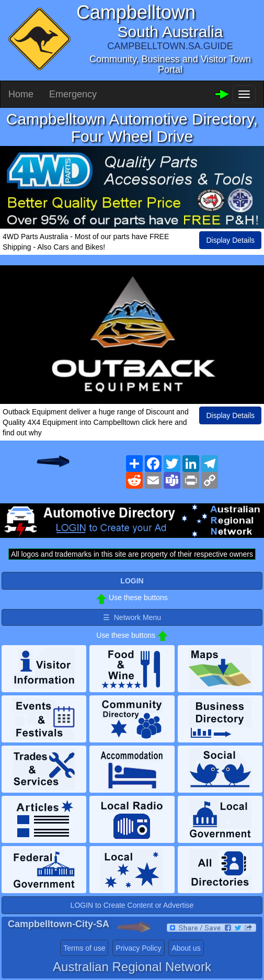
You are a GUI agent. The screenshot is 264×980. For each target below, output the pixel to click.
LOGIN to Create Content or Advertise (132, 905)
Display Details (230, 240)
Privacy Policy (138, 948)
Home (21, 94)
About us (186, 948)
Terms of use (84, 948)
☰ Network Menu (132, 617)
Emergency (73, 94)
